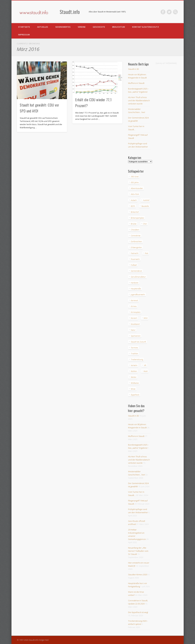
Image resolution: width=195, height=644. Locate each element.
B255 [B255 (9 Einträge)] (133, 206)
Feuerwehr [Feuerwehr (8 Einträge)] (135, 259)
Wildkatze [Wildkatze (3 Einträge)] (135, 383)
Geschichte (99, 27)
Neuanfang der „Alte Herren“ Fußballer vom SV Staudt (138, 551)
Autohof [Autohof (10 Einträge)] (146, 200)
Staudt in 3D (134, 69)
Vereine (82, 27)
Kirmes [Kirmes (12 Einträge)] (134, 306)
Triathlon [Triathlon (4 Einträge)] (134, 354)
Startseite (24, 27)
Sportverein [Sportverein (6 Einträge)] (136, 336)
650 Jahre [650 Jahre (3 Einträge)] (135, 182)
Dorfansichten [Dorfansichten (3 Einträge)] (136, 241)
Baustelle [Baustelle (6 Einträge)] (145, 206)
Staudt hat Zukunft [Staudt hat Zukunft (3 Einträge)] (138, 342)
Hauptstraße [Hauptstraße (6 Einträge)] (136, 289)
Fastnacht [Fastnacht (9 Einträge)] (135, 253)
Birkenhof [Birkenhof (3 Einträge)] (135, 212)
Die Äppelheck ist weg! (138, 612)
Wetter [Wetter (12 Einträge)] (134, 377)
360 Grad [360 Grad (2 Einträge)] (135, 177)
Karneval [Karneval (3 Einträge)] (134, 300)
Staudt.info (70, 12)
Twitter (169, 12)
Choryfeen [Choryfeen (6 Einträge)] (135, 230)
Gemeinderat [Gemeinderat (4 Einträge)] (136, 271)
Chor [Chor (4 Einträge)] (145, 224)
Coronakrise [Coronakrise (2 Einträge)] (136, 236)
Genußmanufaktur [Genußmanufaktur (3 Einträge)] (138, 277)
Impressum (24, 35)
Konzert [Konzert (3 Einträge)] (134, 318)
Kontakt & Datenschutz (146, 27)
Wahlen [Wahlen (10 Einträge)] (134, 371)
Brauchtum (119, 27)
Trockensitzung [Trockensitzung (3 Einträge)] (137, 359)
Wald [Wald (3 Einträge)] (146, 371)
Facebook (163, 12)
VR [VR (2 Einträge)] (145, 365)
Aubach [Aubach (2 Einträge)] (134, 200)
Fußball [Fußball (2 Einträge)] (134, 265)
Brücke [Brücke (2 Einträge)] (134, 224)
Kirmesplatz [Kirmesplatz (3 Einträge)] (136, 312)
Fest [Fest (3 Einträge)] (147, 253)
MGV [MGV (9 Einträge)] (146, 318)
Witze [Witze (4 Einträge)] (133, 389)
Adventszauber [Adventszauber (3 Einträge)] (137, 188)
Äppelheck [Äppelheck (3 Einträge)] (135, 395)
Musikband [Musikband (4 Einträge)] (135, 324)
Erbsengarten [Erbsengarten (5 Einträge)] (136, 247)
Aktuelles (43, 27)
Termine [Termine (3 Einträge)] (134, 348)
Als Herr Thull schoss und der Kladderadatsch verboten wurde (139, 100)
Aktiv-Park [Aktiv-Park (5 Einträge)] (135, 194)
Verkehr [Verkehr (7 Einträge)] (134, 365)
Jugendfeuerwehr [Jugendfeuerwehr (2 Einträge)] (138, 295)
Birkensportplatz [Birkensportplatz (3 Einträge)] (137, 218)
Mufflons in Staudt (136, 83)
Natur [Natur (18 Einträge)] (133, 330)
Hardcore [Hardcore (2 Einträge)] (135, 283)
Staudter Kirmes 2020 (138, 575)
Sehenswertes (63, 27)
